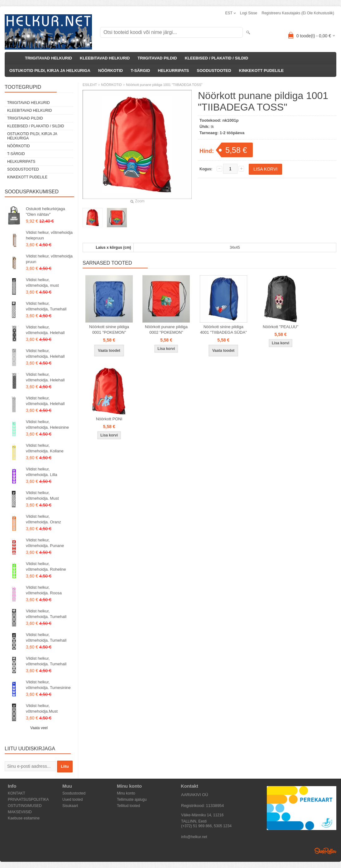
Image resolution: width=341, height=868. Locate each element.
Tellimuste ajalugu (132, 800)
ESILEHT (90, 85)
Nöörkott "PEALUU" (281, 327)
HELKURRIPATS (173, 71)
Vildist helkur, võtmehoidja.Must (42, 708)
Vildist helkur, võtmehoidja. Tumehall (46, 614)
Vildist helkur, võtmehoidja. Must (42, 495)
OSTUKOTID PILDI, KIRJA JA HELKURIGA (50, 71)
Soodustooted (74, 793)
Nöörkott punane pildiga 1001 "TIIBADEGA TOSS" (164, 85)
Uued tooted (72, 800)
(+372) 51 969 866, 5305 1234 (206, 826)
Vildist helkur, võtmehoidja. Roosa (44, 590)
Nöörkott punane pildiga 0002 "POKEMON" (166, 330)
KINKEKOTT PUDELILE (262, 71)
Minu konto (126, 793)
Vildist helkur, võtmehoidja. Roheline (46, 566)
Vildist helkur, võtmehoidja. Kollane (45, 448)
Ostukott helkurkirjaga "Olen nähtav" (46, 212)
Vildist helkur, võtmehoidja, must (42, 283)
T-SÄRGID (140, 71)
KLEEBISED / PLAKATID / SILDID (216, 58)
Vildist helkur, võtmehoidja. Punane (45, 543)
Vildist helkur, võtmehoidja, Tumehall (46, 306)
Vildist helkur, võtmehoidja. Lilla (41, 472)
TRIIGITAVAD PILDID (157, 58)
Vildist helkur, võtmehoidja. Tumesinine (48, 685)
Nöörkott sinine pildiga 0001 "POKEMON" (109, 330)
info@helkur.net (194, 837)
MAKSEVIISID (20, 812)
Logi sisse (249, 13)
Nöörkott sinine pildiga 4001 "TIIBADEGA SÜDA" (223, 330)
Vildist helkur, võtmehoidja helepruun (49, 235)
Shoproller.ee (325, 851)
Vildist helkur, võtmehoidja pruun (49, 259)
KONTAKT (17, 793)
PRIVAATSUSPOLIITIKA (28, 800)
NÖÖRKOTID (110, 71)
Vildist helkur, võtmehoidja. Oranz (43, 519)
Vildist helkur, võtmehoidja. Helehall (45, 330)
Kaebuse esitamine (24, 818)
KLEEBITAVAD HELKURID (105, 58)
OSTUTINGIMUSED (25, 806)
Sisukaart (70, 806)
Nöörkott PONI (109, 419)
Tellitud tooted (128, 806)
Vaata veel (39, 728)
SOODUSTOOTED (214, 71)
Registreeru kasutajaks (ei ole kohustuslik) (298, 13)
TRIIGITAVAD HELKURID (48, 58)
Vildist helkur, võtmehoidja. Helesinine (47, 425)
